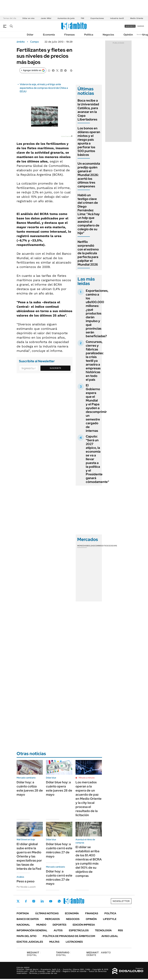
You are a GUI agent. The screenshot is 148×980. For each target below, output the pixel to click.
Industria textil (117, 18)
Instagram (34, 901)
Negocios (108, 35)
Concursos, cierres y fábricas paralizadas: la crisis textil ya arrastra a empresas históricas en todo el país (95, 361)
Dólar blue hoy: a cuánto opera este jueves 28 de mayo (59, 788)
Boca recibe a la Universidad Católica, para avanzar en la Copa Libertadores (88, 110)
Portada (23, 913)
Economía (49, 35)
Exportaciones (97, 18)
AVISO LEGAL (110, 936)
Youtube (51, 901)
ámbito (21, 42)
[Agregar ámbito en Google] (33, 70)
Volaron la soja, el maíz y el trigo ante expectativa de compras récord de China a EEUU (44, 88)
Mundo (41, 925)
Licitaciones (74, 942)
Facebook (26, 901)
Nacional (23, 925)
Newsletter (141, 34)
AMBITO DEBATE (99, 954)
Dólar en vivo (28, 18)
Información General (32, 930)
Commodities (101, 546)
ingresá (141, 26)
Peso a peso (26, 881)
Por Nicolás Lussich (26, 887)
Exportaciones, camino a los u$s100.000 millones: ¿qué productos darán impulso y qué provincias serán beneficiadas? (97, 313)
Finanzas (69, 35)
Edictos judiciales (30, 942)
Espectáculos (79, 930)
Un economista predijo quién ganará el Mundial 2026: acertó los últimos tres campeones (89, 175)
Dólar (30, 35)
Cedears (113, 546)
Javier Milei (46, 18)
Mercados (52, 919)
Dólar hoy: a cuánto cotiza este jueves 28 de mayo (30, 788)
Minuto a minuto (87, 778)
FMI (83, 18)
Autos (58, 930)
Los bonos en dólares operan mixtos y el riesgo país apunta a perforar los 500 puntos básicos (89, 141)
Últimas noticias (47, 913)
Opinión (128, 35)
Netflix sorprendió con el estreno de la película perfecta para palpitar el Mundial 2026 (88, 253)
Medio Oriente (137, 18)
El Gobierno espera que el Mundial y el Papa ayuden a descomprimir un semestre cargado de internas (96, 408)
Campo (35, 42)
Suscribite (55, 368)
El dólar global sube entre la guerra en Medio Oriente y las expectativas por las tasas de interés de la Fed (29, 856)
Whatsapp (59, 901)
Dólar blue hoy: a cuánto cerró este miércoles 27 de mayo (59, 850)
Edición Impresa (84, 925)
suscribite (130, 26)
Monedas (82, 546)
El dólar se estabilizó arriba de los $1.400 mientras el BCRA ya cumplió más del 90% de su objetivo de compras (89, 861)
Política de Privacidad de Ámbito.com (69, 936)
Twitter (18, 901)
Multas (54, 942)
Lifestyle (110, 919)
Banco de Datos (28, 919)
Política (89, 35)
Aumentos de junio (66, 18)
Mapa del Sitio (27, 936)
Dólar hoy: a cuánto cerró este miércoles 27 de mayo (59, 877)
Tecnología (103, 930)
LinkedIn (42, 901)
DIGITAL (34, 954)
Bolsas (91, 546)
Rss (120, 930)
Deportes (59, 925)
